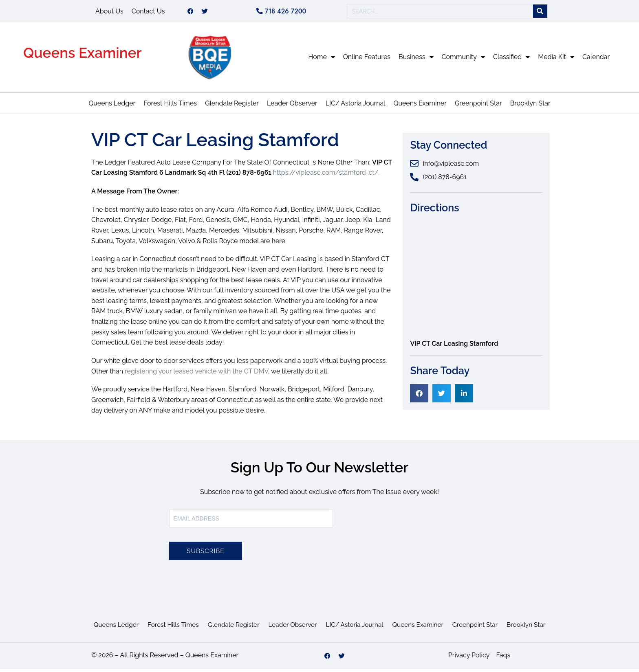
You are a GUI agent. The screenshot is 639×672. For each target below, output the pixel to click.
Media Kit (556, 60)
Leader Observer (292, 106)
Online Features (367, 60)
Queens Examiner (83, 56)
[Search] (540, 13)
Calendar (596, 60)
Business (416, 60)
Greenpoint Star (478, 106)
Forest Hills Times (170, 106)
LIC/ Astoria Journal (356, 106)
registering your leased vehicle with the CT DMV (196, 374)
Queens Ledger (112, 106)
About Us (109, 12)
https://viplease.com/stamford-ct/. (326, 175)
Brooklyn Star (530, 106)
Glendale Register (232, 106)
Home (322, 60)
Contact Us (148, 12)
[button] (419, 396)
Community (463, 60)
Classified (511, 60)
